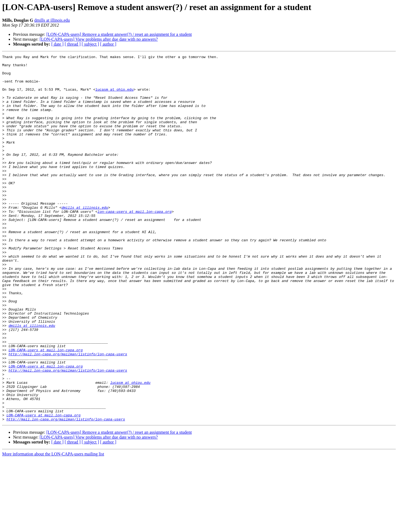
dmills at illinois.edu (52, 20)
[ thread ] (73, 44)
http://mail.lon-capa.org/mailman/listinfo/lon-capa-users (68, 414)
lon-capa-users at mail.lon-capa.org (135, 243)
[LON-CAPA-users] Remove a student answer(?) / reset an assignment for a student (119, 34)
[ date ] (57, 44)
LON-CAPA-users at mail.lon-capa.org (45, 409)
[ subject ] (90, 44)
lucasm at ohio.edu (114, 97)
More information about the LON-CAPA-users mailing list (53, 527)
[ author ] (108, 44)
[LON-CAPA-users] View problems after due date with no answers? (99, 39)
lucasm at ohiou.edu (130, 448)
